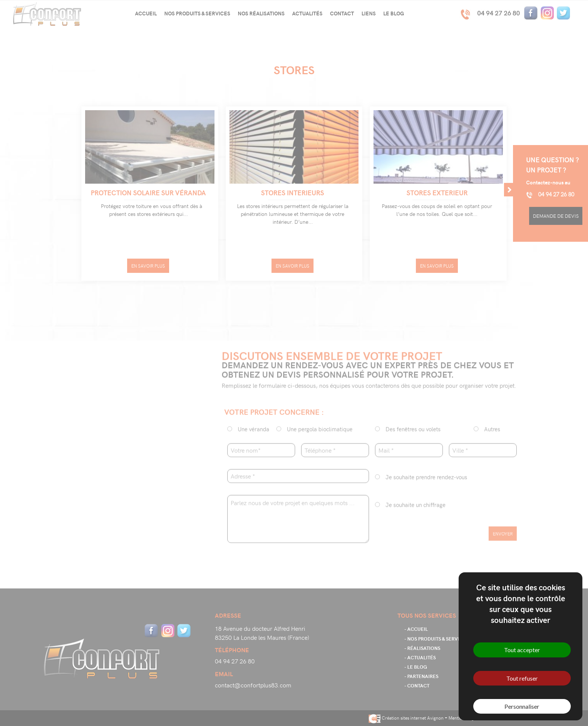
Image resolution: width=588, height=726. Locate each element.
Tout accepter (522, 650)
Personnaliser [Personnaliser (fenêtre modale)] (522, 706)
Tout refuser (522, 678)
